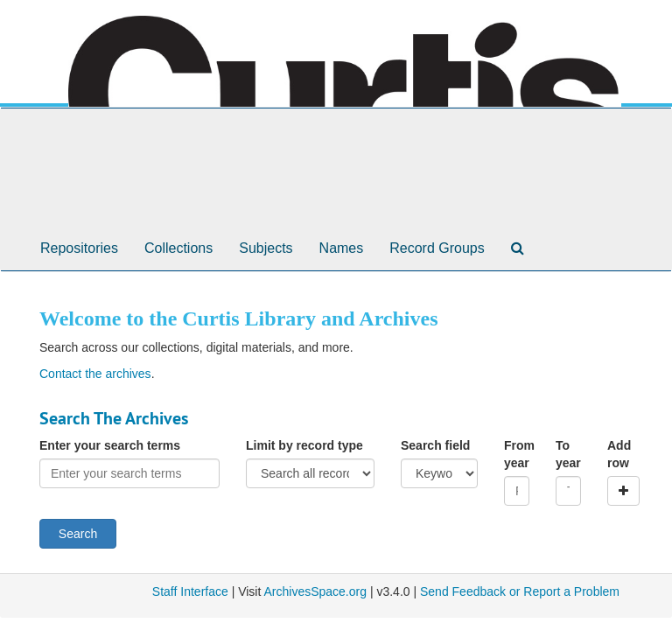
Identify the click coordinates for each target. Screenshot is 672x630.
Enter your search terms (110, 445)
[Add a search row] (623, 491)
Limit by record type (304, 445)
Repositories (79, 248)
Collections (178, 248)
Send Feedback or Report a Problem (520, 591)
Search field (435, 445)
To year (568, 454)
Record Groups (437, 248)
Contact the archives (95, 374)
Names (342, 248)
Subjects (266, 248)
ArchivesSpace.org (315, 591)
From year (517, 454)
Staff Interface (190, 591)
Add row (619, 454)
